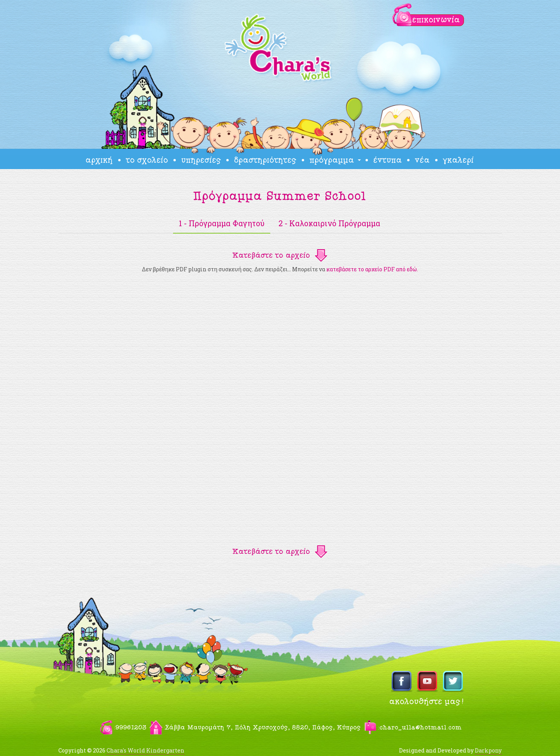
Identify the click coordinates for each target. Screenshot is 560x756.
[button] (280, 255)
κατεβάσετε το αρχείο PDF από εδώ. (372, 269)
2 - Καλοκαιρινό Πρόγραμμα (329, 223)
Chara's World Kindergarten (145, 750)
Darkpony (488, 750)
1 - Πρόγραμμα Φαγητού (222, 223)
